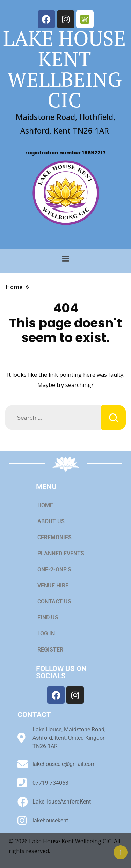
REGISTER (50, 650)
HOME (45, 505)
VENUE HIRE (57, 586)
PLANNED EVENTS (61, 553)
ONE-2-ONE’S (54, 569)
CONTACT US (54, 601)
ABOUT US (51, 521)
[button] (65, 259)
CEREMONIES (58, 538)
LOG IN (46, 634)
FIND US (48, 618)
